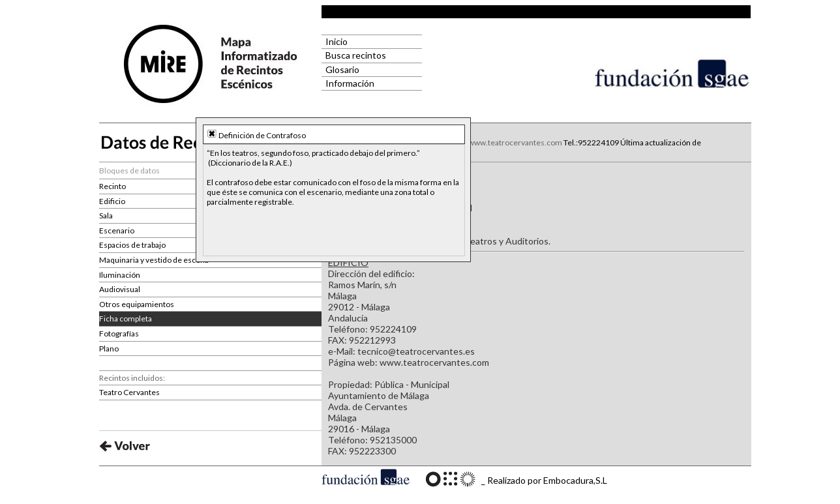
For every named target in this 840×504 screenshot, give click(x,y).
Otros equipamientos (137, 304)
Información (348, 83)
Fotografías (119, 334)
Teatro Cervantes (129, 392)
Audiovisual (120, 289)
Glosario (340, 69)
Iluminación (120, 275)
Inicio (335, 41)
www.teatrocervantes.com (515, 142)
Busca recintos (354, 55)
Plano (109, 348)
